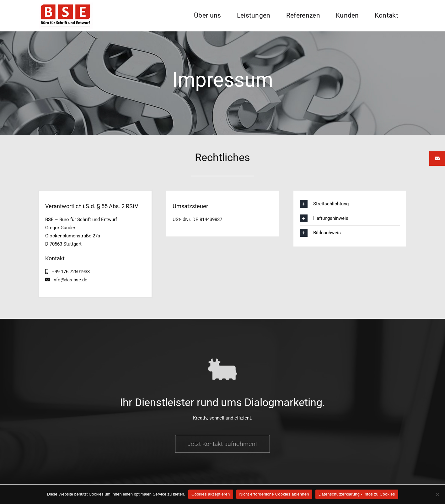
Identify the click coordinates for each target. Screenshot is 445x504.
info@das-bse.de (69, 280)
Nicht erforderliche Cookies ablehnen (274, 494)
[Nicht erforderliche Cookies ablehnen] (437, 494)
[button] (350, 204)
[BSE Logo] (66, 5)
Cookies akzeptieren (211, 494)
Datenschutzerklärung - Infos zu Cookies (357, 494)
